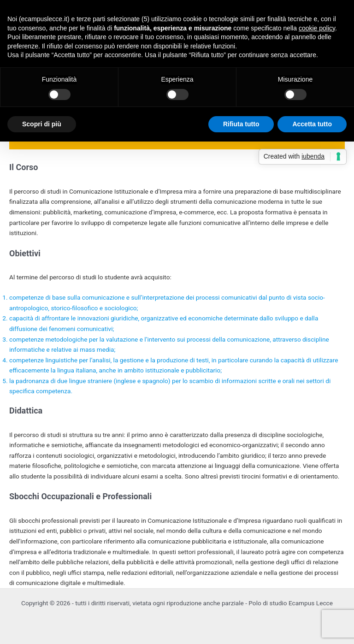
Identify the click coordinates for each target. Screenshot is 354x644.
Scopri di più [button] (42, 124)
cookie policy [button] (317, 28)
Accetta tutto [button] (312, 124)
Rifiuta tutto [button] (241, 124)
